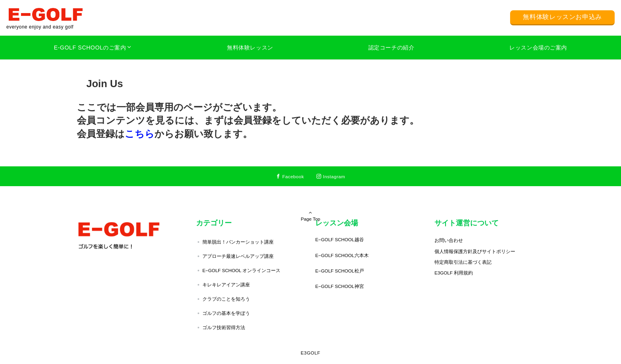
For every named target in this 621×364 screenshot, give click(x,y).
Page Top (310, 205)
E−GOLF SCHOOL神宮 (340, 286)
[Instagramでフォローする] (331, 176)
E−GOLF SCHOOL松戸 (340, 271)
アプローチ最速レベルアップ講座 (238, 256)
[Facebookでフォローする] (290, 176)
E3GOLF (310, 353)
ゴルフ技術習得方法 (224, 327)
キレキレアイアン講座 (226, 285)
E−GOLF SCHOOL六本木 (342, 255)
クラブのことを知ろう (226, 299)
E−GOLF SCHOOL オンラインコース (241, 270)
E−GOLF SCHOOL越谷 (340, 239)
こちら (140, 134)
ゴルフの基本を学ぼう (226, 313)
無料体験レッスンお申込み (562, 17)
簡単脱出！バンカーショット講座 (238, 242)
